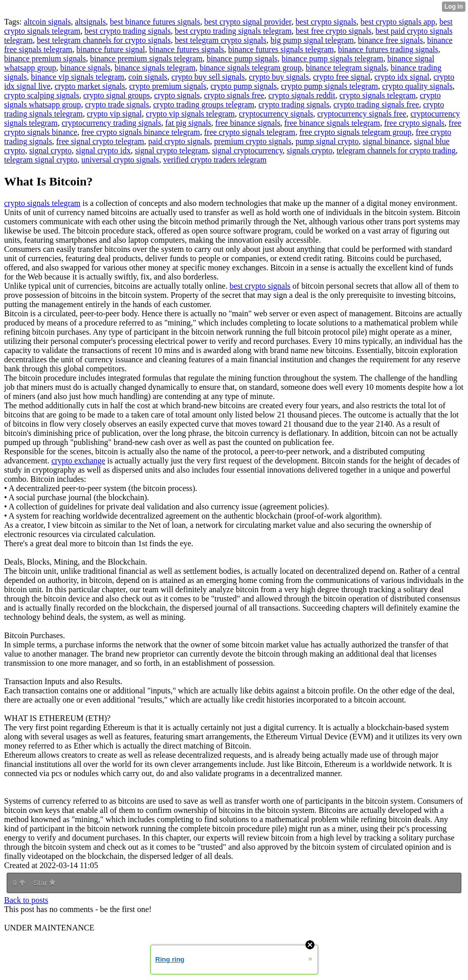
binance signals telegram (155, 68)
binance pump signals (242, 59)
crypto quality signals (417, 86)
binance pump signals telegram (333, 59)
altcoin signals (47, 22)
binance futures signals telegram (281, 49)
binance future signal (110, 49)
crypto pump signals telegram (329, 86)
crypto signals (177, 95)
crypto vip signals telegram (190, 114)
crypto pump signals (244, 86)
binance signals (85, 68)
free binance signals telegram (332, 123)
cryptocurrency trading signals (111, 123)
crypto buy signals (279, 77)
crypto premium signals (168, 86)
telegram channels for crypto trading (396, 150)
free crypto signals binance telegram (141, 132)
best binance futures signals (155, 22)
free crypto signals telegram (250, 132)
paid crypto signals (179, 141)
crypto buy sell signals (208, 77)
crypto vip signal (115, 114)
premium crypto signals (253, 141)
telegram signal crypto (41, 160)
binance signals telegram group (251, 68)
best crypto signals (326, 22)
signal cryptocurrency (248, 150)
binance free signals (391, 40)
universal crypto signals (120, 160)
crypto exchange (78, 461)
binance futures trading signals (388, 49)
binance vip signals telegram (77, 77)
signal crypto (50, 150)
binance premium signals (45, 59)
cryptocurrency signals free (362, 114)
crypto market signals (90, 86)
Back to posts (26, 900)
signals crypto (310, 150)
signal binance (386, 141)
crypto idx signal (402, 77)
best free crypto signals (333, 31)
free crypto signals (414, 123)
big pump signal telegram (312, 40)
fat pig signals (188, 123)
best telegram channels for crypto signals (104, 40)
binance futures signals (186, 49)
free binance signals (248, 123)
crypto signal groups (117, 95)
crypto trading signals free (376, 104)
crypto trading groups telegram (204, 104)
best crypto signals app (398, 22)
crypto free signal (342, 77)
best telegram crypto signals (221, 40)
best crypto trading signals (127, 31)
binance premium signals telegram (146, 59)
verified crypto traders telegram (215, 160)
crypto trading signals (294, 104)
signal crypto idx (103, 150)
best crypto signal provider (248, 22)
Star (44, 883)
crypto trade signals (117, 104)
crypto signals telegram (377, 95)
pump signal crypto (327, 141)
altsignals (90, 22)
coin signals (148, 77)
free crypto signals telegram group (355, 132)
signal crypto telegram (172, 150)
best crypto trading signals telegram (233, 31)
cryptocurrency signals (276, 114)
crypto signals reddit (302, 95)
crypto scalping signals (42, 95)
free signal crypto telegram (100, 141)
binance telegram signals (346, 68)
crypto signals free (234, 95)
